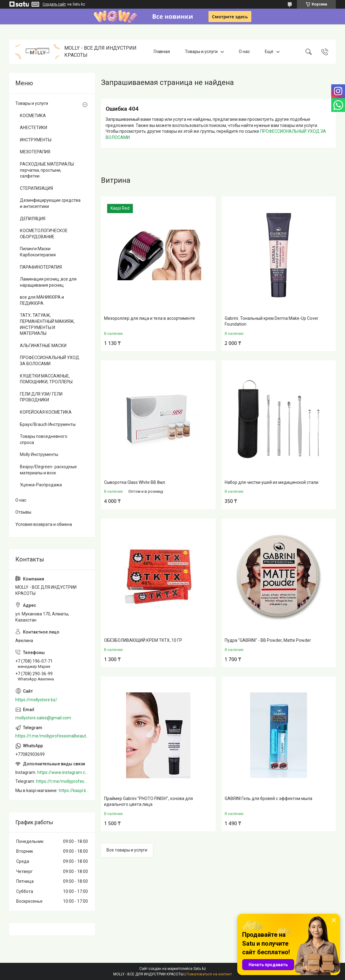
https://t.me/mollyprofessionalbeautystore (52, 736)
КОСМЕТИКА (33, 116)
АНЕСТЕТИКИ (34, 128)
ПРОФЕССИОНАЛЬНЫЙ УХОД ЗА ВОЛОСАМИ (50, 361)
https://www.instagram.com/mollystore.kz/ (63, 772)
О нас (244, 52)
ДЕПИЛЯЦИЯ (33, 219)
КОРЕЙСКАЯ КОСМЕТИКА (46, 412)
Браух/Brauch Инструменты (48, 424)
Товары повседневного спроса (44, 439)
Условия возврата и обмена (44, 524)
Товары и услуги (201, 52)
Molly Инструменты (39, 454)
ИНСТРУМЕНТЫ (36, 140)
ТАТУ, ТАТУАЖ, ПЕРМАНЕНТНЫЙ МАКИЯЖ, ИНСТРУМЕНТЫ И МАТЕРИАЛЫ (47, 324)
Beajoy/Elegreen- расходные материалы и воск (48, 470)
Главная (162, 52)
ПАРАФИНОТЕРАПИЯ (41, 267)
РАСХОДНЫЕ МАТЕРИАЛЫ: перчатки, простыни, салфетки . (47, 170)
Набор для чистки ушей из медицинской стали (272, 482)
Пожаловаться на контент (209, 974)
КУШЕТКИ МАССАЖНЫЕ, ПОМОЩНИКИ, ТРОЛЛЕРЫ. (47, 379)
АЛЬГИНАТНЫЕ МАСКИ (43, 346)
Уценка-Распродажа (41, 485)
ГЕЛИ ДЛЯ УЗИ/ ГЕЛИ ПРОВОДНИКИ (41, 397)
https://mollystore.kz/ (36, 700)
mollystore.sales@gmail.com (43, 718)
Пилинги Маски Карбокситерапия (38, 252)
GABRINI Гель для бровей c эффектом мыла (268, 798)
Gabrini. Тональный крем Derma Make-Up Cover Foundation (272, 321)
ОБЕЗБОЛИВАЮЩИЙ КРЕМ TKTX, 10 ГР (143, 640)
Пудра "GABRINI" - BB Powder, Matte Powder (268, 640)
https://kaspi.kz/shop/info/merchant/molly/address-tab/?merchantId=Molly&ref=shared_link (74, 791)
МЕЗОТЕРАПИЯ (35, 152)
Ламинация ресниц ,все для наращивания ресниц (48, 282)
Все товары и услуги (127, 850)
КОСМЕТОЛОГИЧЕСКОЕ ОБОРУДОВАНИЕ (44, 234)
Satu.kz (200, 969)
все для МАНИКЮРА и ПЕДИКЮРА (42, 300)
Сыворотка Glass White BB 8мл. (135, 482)
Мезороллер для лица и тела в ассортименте (150, 318)
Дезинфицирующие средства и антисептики (50, 203)
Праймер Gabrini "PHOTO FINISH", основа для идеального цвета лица (148, 802)
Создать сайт (54, 4)
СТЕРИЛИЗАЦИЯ (36, 188)
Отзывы (23, 512)
